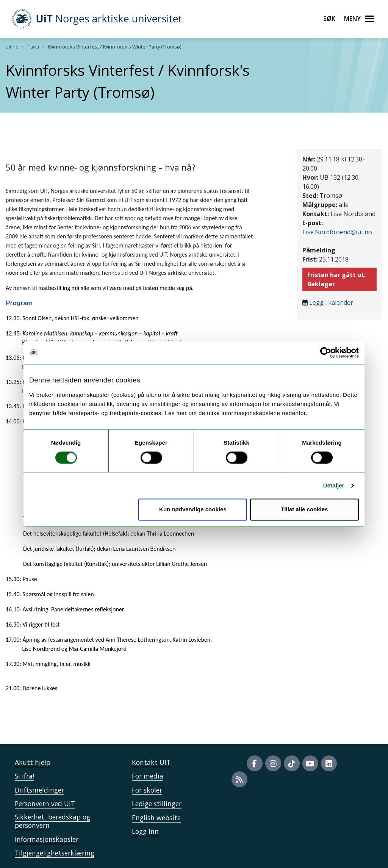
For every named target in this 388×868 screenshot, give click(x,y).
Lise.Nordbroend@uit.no (337, 232)
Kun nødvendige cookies (193, 510)
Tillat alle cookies (304, 510)
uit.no (12, 47)
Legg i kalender (331, 302)
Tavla (33, 47)
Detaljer (334, 485)
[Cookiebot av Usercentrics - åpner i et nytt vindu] (326, 353)
